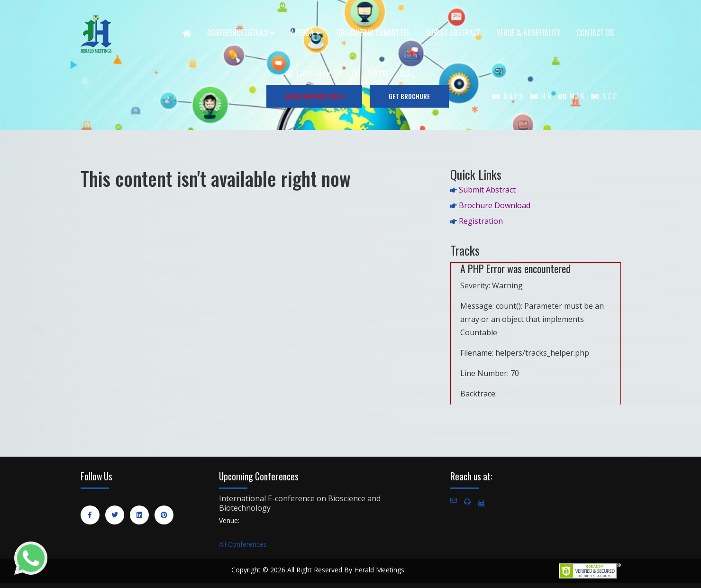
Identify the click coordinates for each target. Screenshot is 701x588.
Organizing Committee (373, 33)
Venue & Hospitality (529, 33)
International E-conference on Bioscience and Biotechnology (300, 503)
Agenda (305, 33)
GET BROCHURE (409, 96)
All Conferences (243, 544)
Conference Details (241, 33)
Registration (481, 221)
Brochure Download (495, 205)
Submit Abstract (453, 33)
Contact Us (595, 33)
